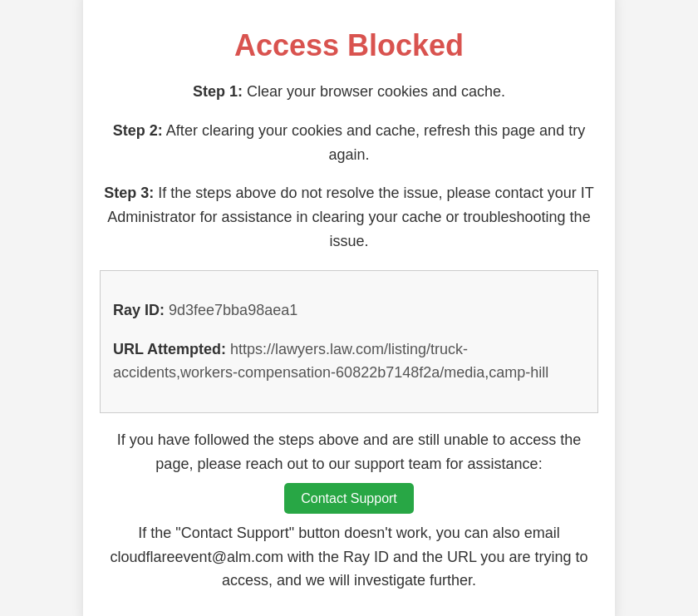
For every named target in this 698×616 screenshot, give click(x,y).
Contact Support (349, 498)
